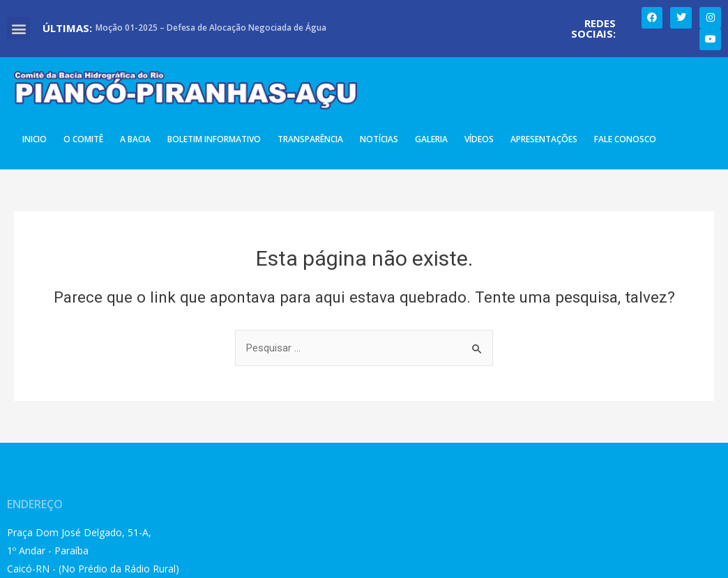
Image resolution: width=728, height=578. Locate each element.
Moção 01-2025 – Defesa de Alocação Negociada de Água (211, 28)
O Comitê (83, 139)
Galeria (431, 139)
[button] (18, 28)
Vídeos (479, 139)
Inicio (35, 139)
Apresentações (544, 139)
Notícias (379, 139)
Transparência (310, 139)
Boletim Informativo (214, 139)
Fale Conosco (625, 139)
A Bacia (135, 139)
